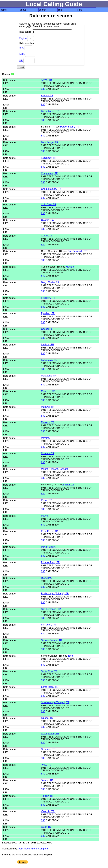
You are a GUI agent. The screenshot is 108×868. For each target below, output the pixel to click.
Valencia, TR (48, 811)
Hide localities (28, 43)
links (80, 10)
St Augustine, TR (50, 734)
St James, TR (48, 749)
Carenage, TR (49, 158)
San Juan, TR (48, 625)
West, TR (46, 827)
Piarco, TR (47, 516)
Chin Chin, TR (49, 204)
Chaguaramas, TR (51, 189)
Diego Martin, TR (50, 282)
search (43, 10)
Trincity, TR (47, 796)
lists (60, 10)
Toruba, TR (47, 780)
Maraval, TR (48, 407)
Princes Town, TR (50, 562)
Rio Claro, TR (48, 578)
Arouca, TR (47, 96)
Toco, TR (73, 656)
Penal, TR (46, 500)
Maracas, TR (48, 391)
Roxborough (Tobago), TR (55, 594)
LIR (21, 61)
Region (23, 38)
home (4, 10)
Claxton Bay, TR (50, 220)
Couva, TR (47, 236)
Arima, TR (46, 80)
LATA (22, 54)
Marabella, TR (49, 376)
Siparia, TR (68, 485)
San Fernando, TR (78, 251)
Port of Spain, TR (69, 127)
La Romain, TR (49, 360)
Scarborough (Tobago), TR (55, 702)
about (23, 10)
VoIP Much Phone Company (33, 849)
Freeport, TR (48, 298)
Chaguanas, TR (49, 173)
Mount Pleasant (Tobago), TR (57, 469)
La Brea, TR (48, 345)
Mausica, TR (48, 422)
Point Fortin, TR (49, 531)
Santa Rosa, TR (50, 687)
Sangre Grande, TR (52, 640)
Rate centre (46, 32)
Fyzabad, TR (48, 313)
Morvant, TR (48, 453)
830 (43, 89)
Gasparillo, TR (49, 329)
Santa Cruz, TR (49, 671)
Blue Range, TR (50, 142)
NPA (21, 48)
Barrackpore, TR (50, 111)
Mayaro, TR (72, 267)
